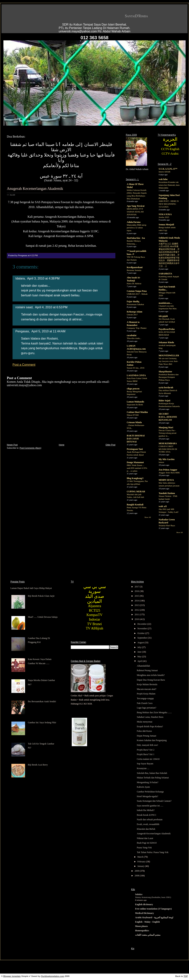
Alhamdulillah (143, 666)
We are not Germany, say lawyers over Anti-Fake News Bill (168, 361)
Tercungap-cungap (145, 698)
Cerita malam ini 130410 (148, 759)
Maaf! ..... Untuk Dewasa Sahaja (43, 617)
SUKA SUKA (165, 214)
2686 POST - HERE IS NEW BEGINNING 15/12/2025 (169, 204)
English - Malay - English (147, 922)
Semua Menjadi (166, 225)
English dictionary (144, 904)
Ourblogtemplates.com (53, 976)
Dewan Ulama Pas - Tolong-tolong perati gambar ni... (168, 433)
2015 (137, 596)
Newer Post (12, 445)
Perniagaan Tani (135, 449)
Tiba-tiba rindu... (134, 338)
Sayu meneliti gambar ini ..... (150, 806)
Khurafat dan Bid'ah (146, 829)
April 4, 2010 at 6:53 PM (51, 307)
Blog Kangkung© (135, 478)
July (140, 647)
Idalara (20, 278)
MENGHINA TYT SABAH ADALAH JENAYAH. (135, 212)
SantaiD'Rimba (136, 16)
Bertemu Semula (134, 270)
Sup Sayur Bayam (145, 764)
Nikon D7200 (133, 415)
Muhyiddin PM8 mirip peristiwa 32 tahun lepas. (137, 228)
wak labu (163, 179)
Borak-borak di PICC (147, 815)
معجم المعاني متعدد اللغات (148, 935)
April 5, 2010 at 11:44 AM (48, 331)
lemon (161, 462)
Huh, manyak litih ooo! (147, 745)
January (141, 866)
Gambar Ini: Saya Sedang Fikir (42, 722)
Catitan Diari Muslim (137, 412)
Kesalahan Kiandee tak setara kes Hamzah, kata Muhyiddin (169, 185)
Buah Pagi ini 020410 (147, 843)
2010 (137, 619)
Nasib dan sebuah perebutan (150, 820)
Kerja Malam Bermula (147, 684)
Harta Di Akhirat (134, 283)
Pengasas (22, 331)
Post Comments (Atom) (30, 448)
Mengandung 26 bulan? (148, 782)
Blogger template (12, 976)
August (141, 643)
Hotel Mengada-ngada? (147, 796)
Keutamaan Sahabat (135, 304)
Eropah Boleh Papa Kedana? (150, 726)
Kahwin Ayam (143, 787)
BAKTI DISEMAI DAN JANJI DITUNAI (136, 439)
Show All (148, 517)
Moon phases (141, 926)
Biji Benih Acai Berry (38, 765)
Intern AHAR (165, 172)
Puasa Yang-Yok (144, 848)
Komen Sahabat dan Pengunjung (152, 740)
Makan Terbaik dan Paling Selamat (153, 778)
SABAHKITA (165, 274)
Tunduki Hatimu (167, 493)
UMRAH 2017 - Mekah (137, 294)
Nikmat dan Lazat (145, 838)
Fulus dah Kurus (144, 731)
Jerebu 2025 (164, 217)
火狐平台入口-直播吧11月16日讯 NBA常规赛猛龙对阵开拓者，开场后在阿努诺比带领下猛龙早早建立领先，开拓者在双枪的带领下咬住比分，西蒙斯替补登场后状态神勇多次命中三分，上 (169, 255)
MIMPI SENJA (166, 480)
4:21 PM (34, 255)
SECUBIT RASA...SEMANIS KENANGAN (168, 417)
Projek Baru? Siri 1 (146, 754)
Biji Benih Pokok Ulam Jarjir (41, 596)
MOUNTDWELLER (169, 355)
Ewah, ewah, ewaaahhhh (148, 824)
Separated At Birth (135, 405)
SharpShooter (165, 372)
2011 (137, 614)
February (142, 862)
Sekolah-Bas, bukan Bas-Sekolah (152, 773)
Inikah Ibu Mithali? (146, 810)
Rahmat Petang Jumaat (147, 670)
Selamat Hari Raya (167, 525)
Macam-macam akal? (147, 689)
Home (62, 445)
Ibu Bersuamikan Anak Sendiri (42, 701)
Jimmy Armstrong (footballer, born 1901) (153, 897)
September (143, 638)
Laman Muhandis (135, 402)
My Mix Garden (167, 459)
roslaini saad (24, 307)
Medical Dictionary (145, 913)
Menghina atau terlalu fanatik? (151, 675)
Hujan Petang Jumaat (146, 736)
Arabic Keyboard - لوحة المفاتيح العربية (154, 917)
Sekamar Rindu (166, 342)
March (141, 857)
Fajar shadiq (133, 301)
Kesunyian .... (143, 768)
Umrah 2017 (132, 315)
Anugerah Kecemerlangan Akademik (35, 189)
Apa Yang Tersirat (136, 206)
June (140, 652)
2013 (137, 605)
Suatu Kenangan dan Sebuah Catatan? (154, 801)
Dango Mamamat (135, 462)
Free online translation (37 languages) (153, 909)
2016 (137, 591)
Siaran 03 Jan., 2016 (136, 368)
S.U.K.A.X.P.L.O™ (168, 169)
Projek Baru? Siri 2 (146, 750)
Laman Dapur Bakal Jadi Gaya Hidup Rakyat (31, 588)
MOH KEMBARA (168, 443)
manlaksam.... (165, 303)
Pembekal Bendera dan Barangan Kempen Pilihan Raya (169, 377)
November (143, 629)
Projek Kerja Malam (146, 694)
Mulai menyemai (145, 722)
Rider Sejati (164, 401)
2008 (137, 876)
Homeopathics (142, 931)
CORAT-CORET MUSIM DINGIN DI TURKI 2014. (168, 449)
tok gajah (163, 316)
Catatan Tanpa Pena (137, 291)
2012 (137, 610)
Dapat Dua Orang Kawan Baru (151, 680)
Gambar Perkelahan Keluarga (150, 792)
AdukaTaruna (134, 222)
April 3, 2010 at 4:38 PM (43, 278)
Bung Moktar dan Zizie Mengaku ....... (154, 712)
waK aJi (163, 506)
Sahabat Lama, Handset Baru (150, 717)
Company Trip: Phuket (137, 328)
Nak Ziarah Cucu (145, 703)
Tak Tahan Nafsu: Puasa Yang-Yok (153, 852)
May (140, 657)
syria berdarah (166, 387)
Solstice (139, 894)
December (142, 624)
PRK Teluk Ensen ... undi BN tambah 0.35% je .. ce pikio (137, 468)
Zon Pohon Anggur (168, 470)
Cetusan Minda (134, 422)
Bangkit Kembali (135, 505)
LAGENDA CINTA (136, 375)
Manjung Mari (166, 427)
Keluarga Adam (135, 312)
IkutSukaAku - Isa (136, 238)
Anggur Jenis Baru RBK (169, 473)
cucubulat (132, 335)
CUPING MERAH (136, 492)
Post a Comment (24, 365)
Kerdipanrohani (135, 267)
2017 (137, 587)
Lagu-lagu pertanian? (146, 708)
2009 (137, 871)
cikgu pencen (133, 389)
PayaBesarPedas (167, 329)
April (140, 661)
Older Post (110, 445)
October (141, 633)
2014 (137, 601)
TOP (186, 976)
